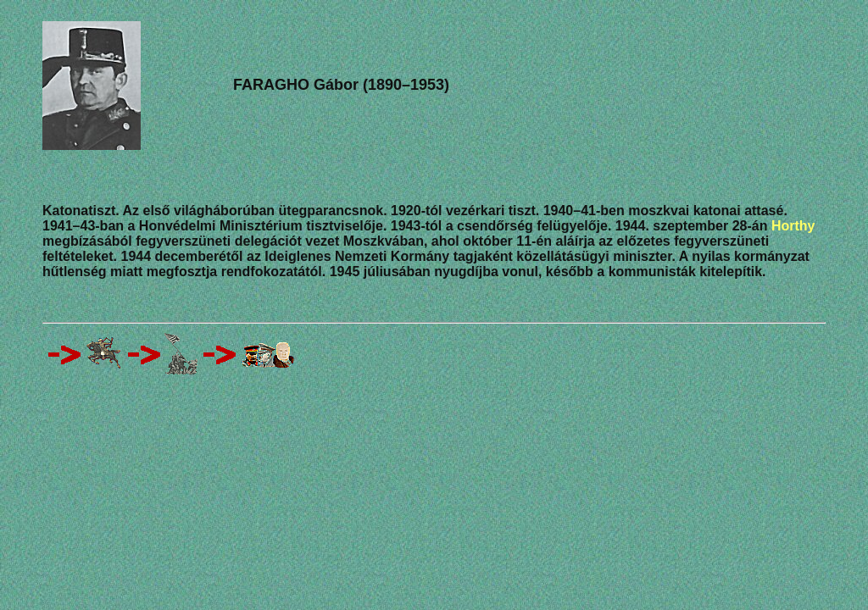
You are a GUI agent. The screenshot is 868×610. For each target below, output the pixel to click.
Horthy (793, 226)
